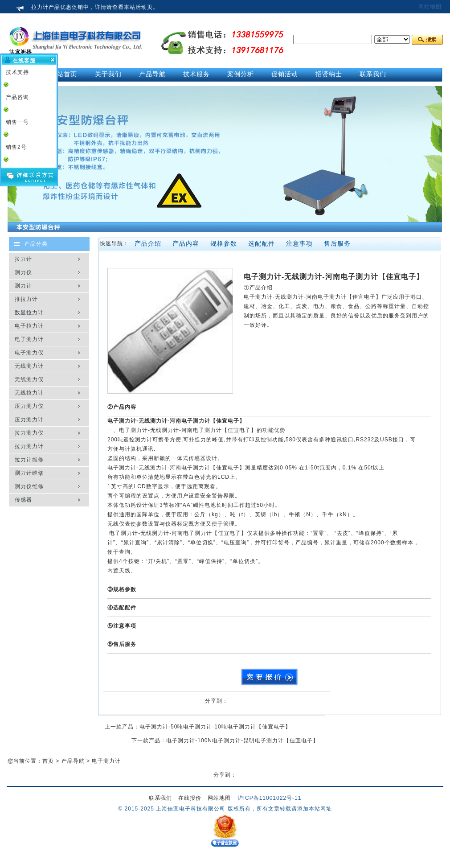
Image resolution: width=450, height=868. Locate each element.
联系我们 (160, 798)
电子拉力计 (29, 326)
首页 (48, 761)
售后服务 (337, 243)
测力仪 (23, 272)
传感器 (23, 500)
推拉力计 (26, 299)
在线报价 (190, 798)
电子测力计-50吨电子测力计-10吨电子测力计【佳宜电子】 (215, 727)
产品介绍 (148, 243)
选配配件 (262, 243)
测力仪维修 (29, 486)
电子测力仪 (29, 353)
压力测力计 (29, 420)
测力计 (23, 286)
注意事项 (299, 243)
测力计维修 (29, 473)
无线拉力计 (29, 393)
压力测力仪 (29, 406)
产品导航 (73, 761)
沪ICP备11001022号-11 (270, 798)
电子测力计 (29, 339)
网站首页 (64, 74)
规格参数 (224, 243)
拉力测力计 (29, 446)
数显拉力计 (29, 313)
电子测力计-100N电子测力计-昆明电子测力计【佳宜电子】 (242, 740)
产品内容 (186, 243)
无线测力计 (29, 366)
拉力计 (23, 259)
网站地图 (430, 7)
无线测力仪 (29, 379)
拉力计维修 (29, 460)
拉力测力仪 (29, 433)
